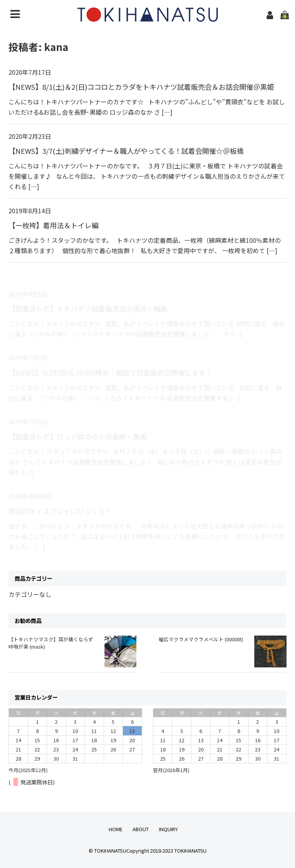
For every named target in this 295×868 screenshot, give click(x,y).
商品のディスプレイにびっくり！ (60, 511)
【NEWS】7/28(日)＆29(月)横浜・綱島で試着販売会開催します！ (110, 372)
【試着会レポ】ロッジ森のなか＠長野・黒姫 (78, 436)
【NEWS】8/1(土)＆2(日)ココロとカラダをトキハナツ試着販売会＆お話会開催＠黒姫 (141, 87)
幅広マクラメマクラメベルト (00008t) (201, 639)
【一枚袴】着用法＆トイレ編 (53, 225)
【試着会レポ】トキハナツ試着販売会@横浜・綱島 (88, 308)
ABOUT (141, 829)
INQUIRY (168, 829)
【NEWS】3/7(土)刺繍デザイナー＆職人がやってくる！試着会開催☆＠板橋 (126, 151)
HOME (116, 829)
